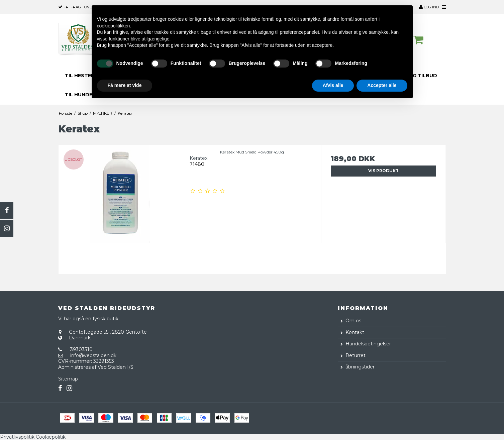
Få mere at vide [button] (125, 85)
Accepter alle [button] (382, 85)
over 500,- (81, 7)
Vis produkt (383, 171)
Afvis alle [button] (333, 85)
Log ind (429, 7)
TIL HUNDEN (80, 95)
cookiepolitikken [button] (114, 26)
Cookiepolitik (51, 437)
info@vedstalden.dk (93, 355)
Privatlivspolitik (17, 437)
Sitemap (68, 379)
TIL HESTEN (80, 76)
